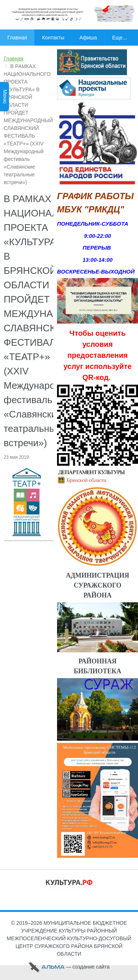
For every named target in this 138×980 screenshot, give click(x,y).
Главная (13, 59)
